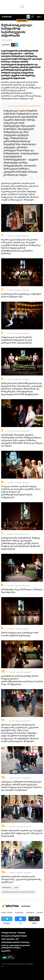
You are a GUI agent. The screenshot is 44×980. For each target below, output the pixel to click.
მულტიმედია (7, 888)
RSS (17, 939)
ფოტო (16, 888)
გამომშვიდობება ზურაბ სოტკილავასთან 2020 (18, 892)
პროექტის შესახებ (9, 933)
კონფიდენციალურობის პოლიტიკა (15, 942)
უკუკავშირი (6, 951)
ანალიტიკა (19, 913)
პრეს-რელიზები (8, 939)
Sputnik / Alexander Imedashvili (19, 236)
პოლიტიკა (30, 913)
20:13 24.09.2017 (7, 40)
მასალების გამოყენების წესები (14, 936)
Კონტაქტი (21, 933)
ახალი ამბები (7, 913)
